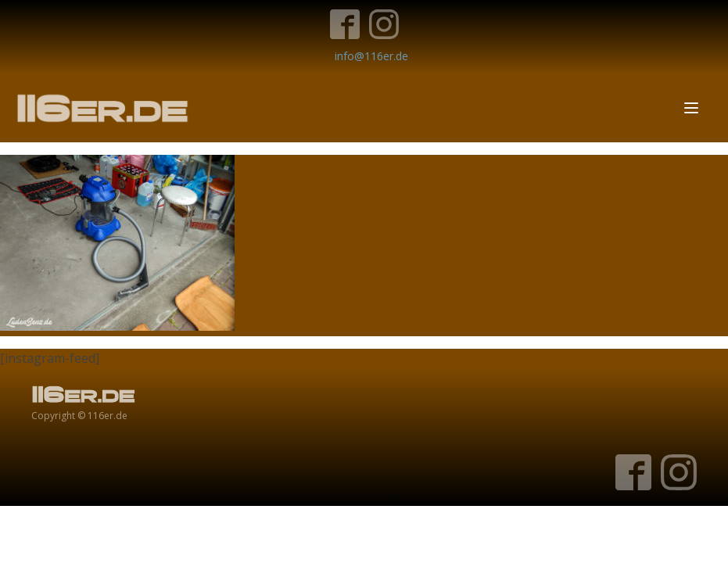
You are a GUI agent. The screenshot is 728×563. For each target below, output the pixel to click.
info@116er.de (371, 56)
